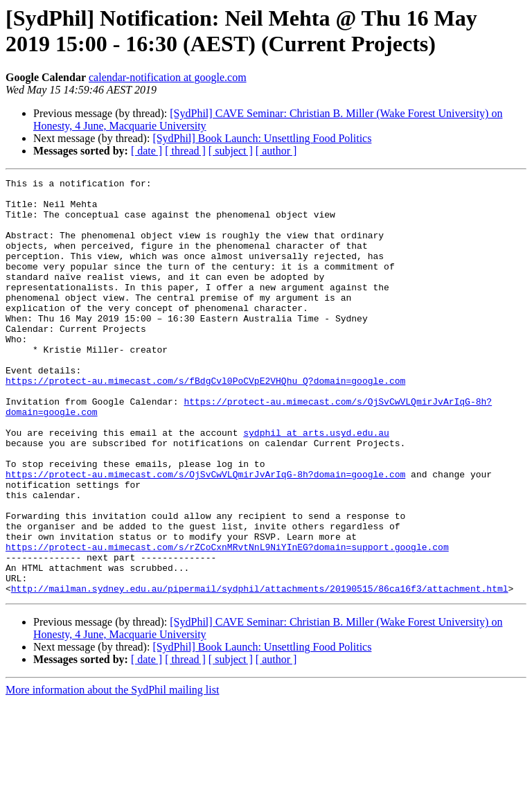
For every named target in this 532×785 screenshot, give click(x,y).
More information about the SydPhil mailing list (112, 773)
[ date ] (147, 151)
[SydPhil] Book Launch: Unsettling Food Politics (262, 138)
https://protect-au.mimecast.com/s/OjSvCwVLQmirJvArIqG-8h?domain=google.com (205, 534)
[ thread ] (185, 151)
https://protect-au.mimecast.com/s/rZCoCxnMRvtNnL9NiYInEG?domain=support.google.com (227, 621)
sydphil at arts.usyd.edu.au (316, 484)
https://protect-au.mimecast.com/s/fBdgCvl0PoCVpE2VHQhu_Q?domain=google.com (205, 422)
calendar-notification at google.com (168, 77)
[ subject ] (231, 151)
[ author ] (276, 151)
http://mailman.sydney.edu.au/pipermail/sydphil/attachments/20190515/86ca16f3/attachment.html (260, 671)
